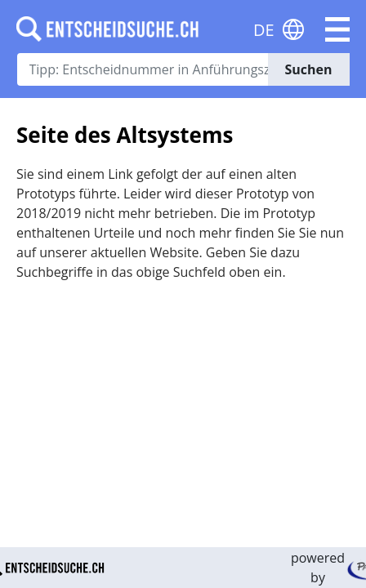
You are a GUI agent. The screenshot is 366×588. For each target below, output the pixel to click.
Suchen (308, 69)
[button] (337, 29)
